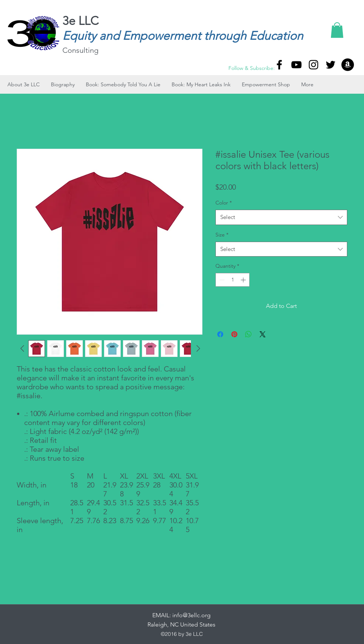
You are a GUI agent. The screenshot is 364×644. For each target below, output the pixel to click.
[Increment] (244, 280)
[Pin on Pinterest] (234, 334)
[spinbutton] (233, 280)
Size (222, 235)
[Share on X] (263, 334)
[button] (337, 30)
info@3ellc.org (191, 615)
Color (224, 203)
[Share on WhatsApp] (248, 334)
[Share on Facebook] (220, 334)
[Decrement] (221, 280)
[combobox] (281, 217)
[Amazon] (348, 65)
